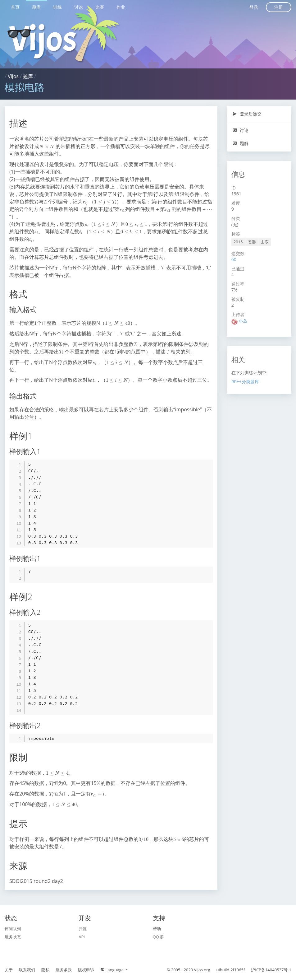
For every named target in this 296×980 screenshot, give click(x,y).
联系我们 (27, 970)
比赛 (100, 7)
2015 (238, 242)
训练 (57, 7)
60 (234, 259)
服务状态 (13, 937)
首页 (15, 7)
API (82, 937)
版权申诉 (86, 970)
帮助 (157, 929)
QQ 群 (159, 937)
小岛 (243, 321)
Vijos (13, 76)
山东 (265, 242)
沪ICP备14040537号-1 (271, 970)
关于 (9, 970)
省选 (252, 242)
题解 (241, 143)
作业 (121, 7)
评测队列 (13, 929)
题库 (36, 7)
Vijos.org (202, 970)
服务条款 (64, 970)
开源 (83, 929)
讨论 (79, 7)
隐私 (45, 970)
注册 (279, 7)
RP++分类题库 (245, 382)
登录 (254, 7)
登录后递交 (247, 114)
